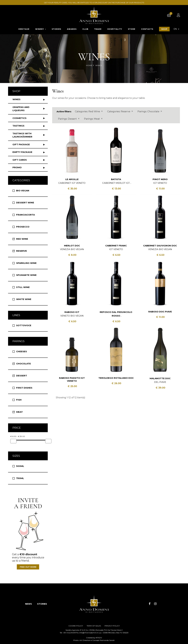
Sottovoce (24, 325)
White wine (24, 299)
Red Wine (22, 239)
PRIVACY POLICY (112, 626)
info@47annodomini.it (89, 633)
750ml (20, 478)
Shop (16, 91)
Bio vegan (23, 191)
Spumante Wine (26, 275)
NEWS (28, 604)
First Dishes (24, 388)
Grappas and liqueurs (21, 109)
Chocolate (23, 364)
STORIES (42, 604)
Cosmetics (19, 118)
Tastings (18, 126)
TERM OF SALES (94, 626)
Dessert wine (25, 203)
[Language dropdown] (176, 29)
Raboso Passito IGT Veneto (72, 379)
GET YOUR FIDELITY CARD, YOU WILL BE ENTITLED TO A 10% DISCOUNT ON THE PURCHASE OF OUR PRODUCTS (94, 3)
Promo (17, 167)
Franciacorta (25, 215)
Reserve (22, 251)
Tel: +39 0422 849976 (69, 633)
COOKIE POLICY (76, 626)
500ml (20, 466)
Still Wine (23, 287)
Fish (19, 400)
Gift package (21, 144)
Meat (19, 412)
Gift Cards (20, 160)
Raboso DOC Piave (160, 312)
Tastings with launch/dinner (22, 135)
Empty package (22, 152)
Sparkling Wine (26, 263)
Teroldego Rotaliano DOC (116, 378)
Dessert (22, 376)
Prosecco (23, 227)
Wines (16, 99)
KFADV (99, 638)
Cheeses (22, 351)
